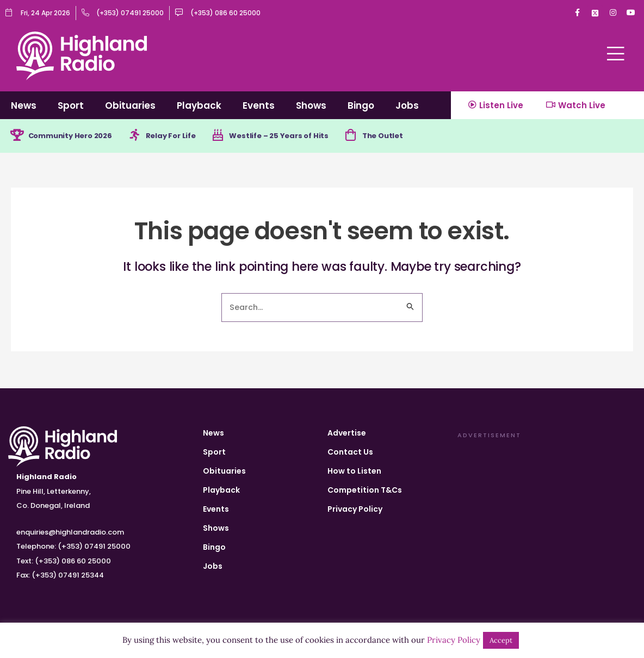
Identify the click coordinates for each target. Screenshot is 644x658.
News (24, 105)
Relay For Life (182, 136)
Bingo (361, 105)
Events (259, 105)
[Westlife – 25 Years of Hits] (231, 136)
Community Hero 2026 (75, 136)
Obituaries (130, 105)
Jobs (407, 105)
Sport (71, 105)
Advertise (347, 433)
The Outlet (405, 136)
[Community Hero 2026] (17, 136)
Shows (311, 105)
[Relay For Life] (143, 136)
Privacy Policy (355, 509)
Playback (199, 105)
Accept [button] (501, 640)
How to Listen (354, 471)
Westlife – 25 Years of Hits (296, 136)
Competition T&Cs (365, 490)
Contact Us (350, 452)
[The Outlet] (371, 136)
